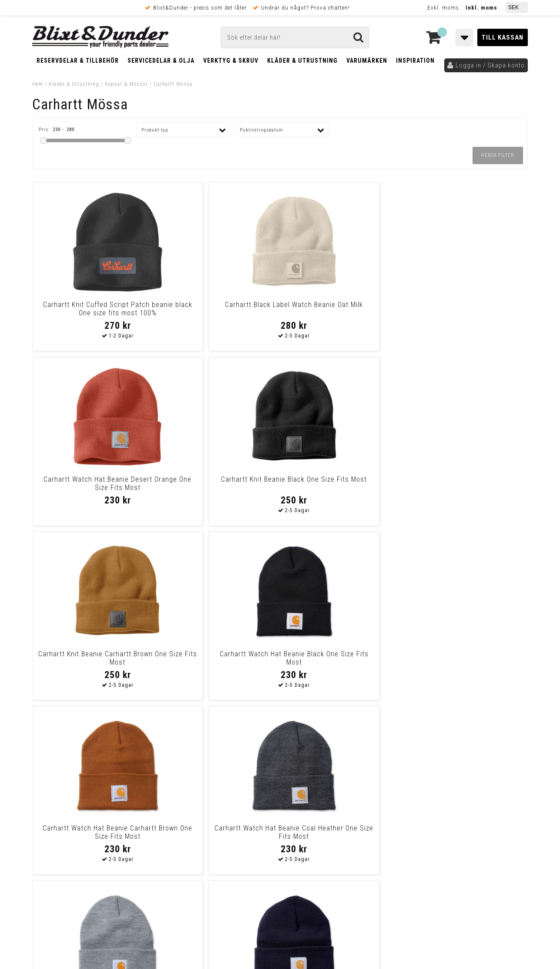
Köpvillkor (47, 856)
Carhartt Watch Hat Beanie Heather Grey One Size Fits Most (92, 658)
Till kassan (503, 37)
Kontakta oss (471, 769)
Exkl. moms (443, 8)
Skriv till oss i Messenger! (392, 751)
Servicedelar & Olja (161, 61)
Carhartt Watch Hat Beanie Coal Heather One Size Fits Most (468, 483)
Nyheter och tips (84, 772)
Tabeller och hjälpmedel (85, 750)
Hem (38, 84)
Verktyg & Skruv (231, 61)
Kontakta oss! (183, 747)
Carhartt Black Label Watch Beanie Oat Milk (217, 309)
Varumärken (367, 61)
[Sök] (295, 37)
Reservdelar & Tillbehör (78, 61)
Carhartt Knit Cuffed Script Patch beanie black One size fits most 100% (92, 313)
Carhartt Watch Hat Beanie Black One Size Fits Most (217, 483)
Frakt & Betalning (58, 847)
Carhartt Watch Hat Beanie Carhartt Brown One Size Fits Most (343, 488)
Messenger (280, 758)
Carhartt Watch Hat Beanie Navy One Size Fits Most (217, 658)
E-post (235, 758)
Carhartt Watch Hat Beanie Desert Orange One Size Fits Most (343, 309)
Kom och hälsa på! (186, 802)
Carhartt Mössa (173, 84)
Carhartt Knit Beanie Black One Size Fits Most (468, 309)
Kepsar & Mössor (126, 84)
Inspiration (415, 61)
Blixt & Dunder (473, 758)
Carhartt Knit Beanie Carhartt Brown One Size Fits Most (92, 483)
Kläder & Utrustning (302, 61)
